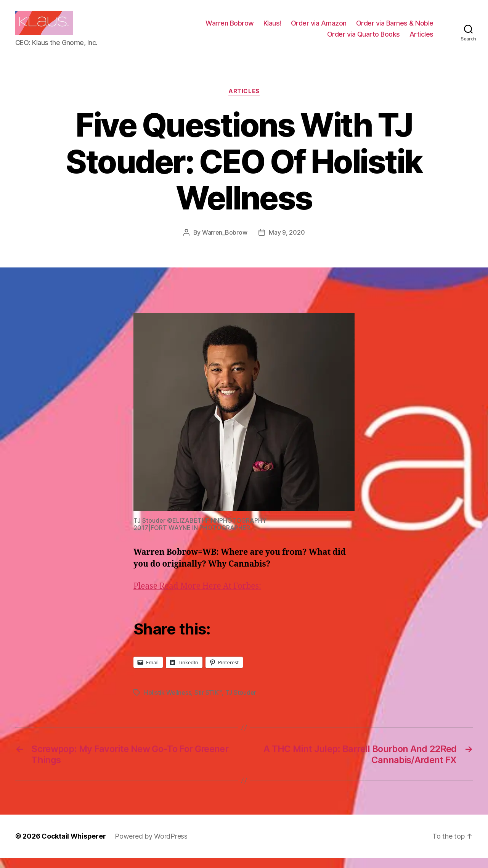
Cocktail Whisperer (74, 846)
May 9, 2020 (287, 243)
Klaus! (272, 28)
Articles (421, 39)
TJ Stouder (241, 703)
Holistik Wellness (168, 703)
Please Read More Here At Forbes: (197, 596)
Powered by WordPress (151, 846)
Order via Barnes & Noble (395, 28)
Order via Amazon (319, 28)
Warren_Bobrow (225, 243)
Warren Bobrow (230, 28)
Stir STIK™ (208, 703)
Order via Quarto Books (364, 39)
